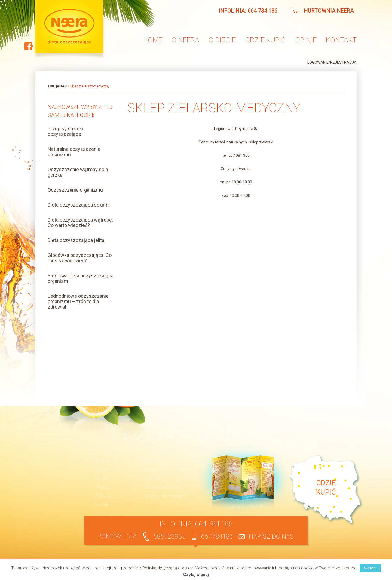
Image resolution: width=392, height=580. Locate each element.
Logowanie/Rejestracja (332, 62)
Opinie (306, 40)
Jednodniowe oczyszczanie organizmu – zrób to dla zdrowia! (78, 301)
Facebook (186, 435)
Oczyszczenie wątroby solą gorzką (78, 172)
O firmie (103, 461)
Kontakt (341, 40)
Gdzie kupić (265, 40)
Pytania (102, 470)
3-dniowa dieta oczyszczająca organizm (81, 278)
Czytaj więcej (196, 575)
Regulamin (154, 470)
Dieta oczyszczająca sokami (79, 205)
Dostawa (152, 479)
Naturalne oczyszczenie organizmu (74, 152)
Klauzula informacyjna (164, 496)
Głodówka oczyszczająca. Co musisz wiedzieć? (80, 258)
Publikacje (105, 496)
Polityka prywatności (163, 487)
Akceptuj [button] (370, 568)
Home (153, 40)
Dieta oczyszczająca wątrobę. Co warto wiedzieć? (80, 223)
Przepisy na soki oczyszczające (65, 131)
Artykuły (103, 487)
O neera (185, 40)
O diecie (222, 40)
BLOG (136, 435)
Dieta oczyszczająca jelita (76, 240)
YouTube (246, 435)
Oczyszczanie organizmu (75, 190)
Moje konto (154, 461)
